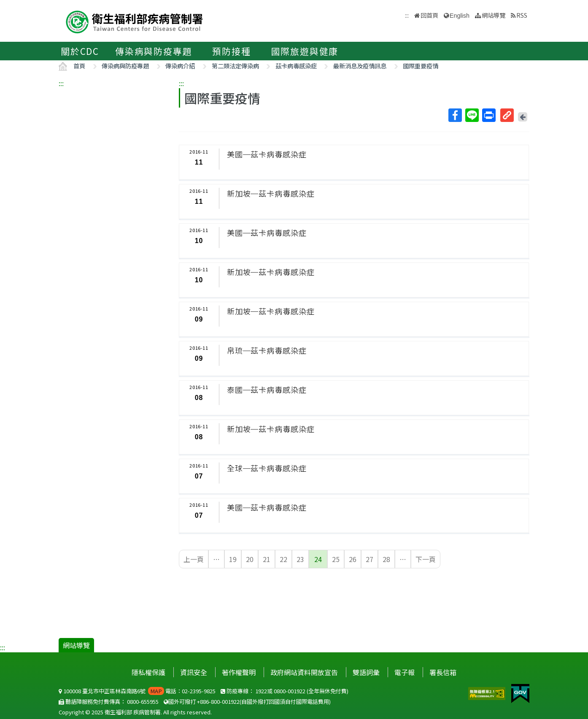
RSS (522, 15)
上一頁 (194, 559)
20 (250, 559)
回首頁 (429, 15)
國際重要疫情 (421, 66)
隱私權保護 (148, 672)
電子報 (405, 672)
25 (336, 559)
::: (61, 83)
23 (300, 559)
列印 (488, 115)
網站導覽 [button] (494, 15)
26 (353, 559)
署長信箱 (443, 672)
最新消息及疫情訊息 (360, 66)
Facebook (455, 115)
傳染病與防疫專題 (154, 51)
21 (267, 559)
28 (386, 559)
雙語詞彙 (366, 672)
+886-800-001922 (218, 701)
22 (283, 559)
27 (370, 559)
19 (233, 559)
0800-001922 (290, 691)
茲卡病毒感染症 (296, 66)
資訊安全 (194, 672)
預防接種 (231, 51)
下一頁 (426, 559)
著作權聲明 (239, 672)
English (460, 16)
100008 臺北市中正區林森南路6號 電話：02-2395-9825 (137, 691)
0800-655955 (143, 701)
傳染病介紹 (180, 66)
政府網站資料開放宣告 (304, 672)
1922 (261, 691)
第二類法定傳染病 (235, 66)
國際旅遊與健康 (305, 51)
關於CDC (80, 51)
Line (472, 115)
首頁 (79, 66)
